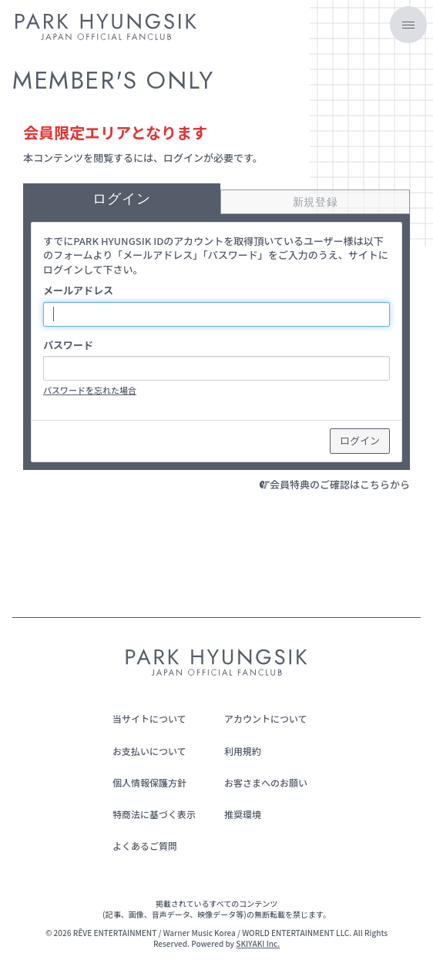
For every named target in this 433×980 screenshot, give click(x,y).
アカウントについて (266, 718)
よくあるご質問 (145, 846)
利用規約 (243, 751)
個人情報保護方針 (149, 782)
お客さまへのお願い (266, 782)
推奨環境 (243, 814)
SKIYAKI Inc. (258, 943)
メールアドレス (78, 290)
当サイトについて (149, 718)
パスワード (68, 345)
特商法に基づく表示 (154, 814)
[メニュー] (408, 25)
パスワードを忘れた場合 (90, 390)
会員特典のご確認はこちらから (340, 484)
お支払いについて (149, 751)
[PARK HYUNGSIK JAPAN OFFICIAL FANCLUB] (106, 29)
